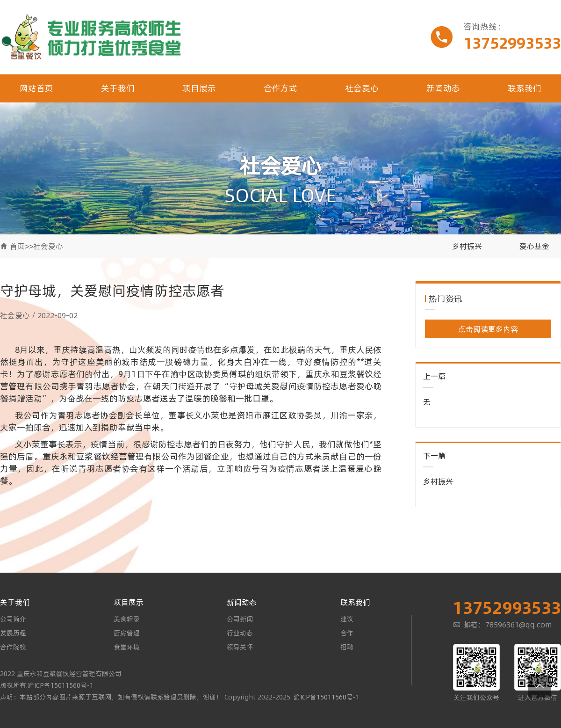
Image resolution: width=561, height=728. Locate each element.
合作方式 (280, 88)
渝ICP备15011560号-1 (327, 697)
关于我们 (118, 88)
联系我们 (525, 88)
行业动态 (240, 633)
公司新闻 (240, 619)
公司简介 (13, 619)
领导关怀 (240, 647)
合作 (347, 633)
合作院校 (13, 647)
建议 (347, 619)
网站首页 (36, 88)
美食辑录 (127, 619)
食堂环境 (127, 647)
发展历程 (13, 633)
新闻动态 (443, 88)
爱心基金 (534, 246)
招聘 (347, 647)
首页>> (22, 246)
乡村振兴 (467, 246)
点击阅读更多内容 (488, 329)
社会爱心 (362, 88)
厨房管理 (127, 633)
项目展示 (199, 88)
